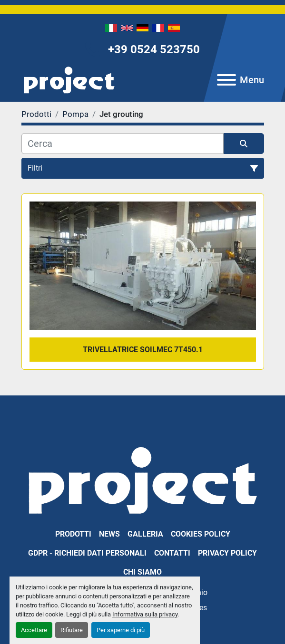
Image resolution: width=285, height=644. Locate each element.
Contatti (172, 553)
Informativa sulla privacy (145, 614)
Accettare (34, 630)
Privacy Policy (227, 553)
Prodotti (73, 534)
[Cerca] (123, 144)
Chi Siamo (142, 572)
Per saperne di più (121, 630)
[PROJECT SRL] (142, 479)
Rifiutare (72, 630)
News (109, 534)
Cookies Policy (201, 534)
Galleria (145, 534)
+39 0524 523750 (154, 49)
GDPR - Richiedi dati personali (87, 553)
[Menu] (226, 80)
